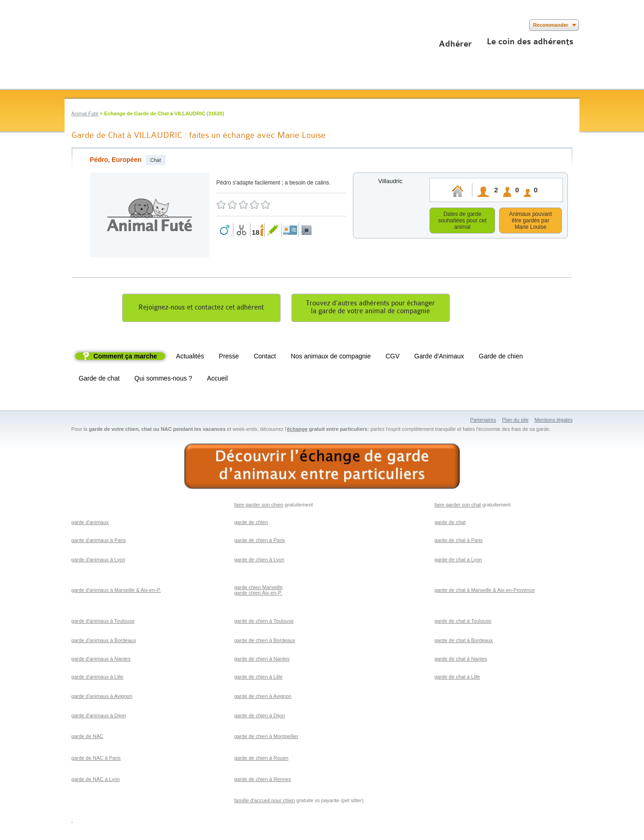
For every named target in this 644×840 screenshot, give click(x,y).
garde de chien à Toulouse (264, 622)
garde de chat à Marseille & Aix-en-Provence (485, 591)
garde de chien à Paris (260, 542)
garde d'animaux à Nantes (101, 660)
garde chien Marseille (259, 589)
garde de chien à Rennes (263, 780)
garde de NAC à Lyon (96, 780)
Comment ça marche (125, 357)
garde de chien (251, 524)
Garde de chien (501, 357)
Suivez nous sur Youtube (98, 25)
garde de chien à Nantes (262, 660)
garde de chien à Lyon (259, 561)
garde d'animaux (90, 524)
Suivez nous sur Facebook (70, 25)
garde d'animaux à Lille (98, 678)
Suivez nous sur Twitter (84, 25)
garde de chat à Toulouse (463, 622)
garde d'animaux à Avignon (102, 697)
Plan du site (515, 421)
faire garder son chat (458, 506)
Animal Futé (85, 113)
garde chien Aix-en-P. (258, 594)
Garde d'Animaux (439, 357)
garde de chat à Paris (459, 542)
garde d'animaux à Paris (99, 542)
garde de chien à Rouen (261, 759)
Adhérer (455, 44)
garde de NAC (88, 738)
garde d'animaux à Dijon (99, 717)
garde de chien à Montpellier (266, 738)
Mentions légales (554, 421)
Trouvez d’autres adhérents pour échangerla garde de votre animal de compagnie (370, 309)
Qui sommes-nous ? (163, 380)
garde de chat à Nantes (461, 660)
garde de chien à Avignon (263, 697)
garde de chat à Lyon (458, 561)
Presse (229, 357)
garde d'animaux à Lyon (98, 561)
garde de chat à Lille (457, 678)
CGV (393, 357)
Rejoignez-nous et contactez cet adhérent (201, 309)
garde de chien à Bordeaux (265, 642)
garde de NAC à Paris (96, 759)
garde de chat (450, 524)
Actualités (190, 357)
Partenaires (483, 421)
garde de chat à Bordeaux (464, 642)
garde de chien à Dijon (260, 717)
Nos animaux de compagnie (331, 357)
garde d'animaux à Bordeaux (104, 642)
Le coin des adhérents (530, 42)
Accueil (218, 380)
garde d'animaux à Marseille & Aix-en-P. (116, 591)
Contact (265, 357)
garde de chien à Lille (259, 678)
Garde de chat (99, 380)
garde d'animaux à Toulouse (103, 622)
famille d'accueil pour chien (265, 802)
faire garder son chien (259, 506)
